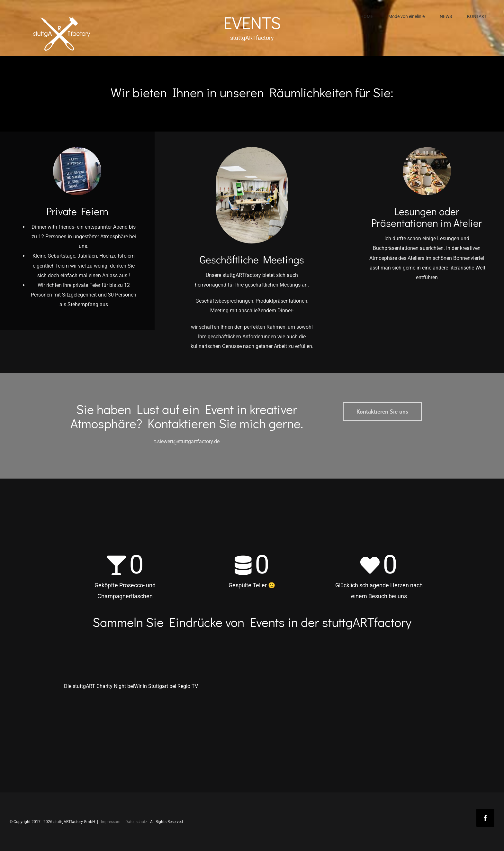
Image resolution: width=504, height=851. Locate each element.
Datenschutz (136, 822)
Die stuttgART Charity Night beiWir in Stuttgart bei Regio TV (131, 686)
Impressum (111, 822)
